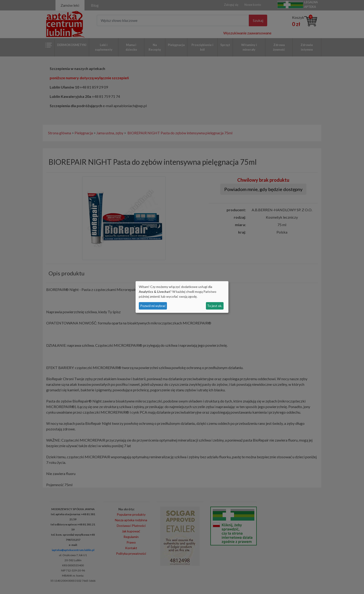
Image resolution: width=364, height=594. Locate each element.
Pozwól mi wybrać (153, 306)
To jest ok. (215, 306)
